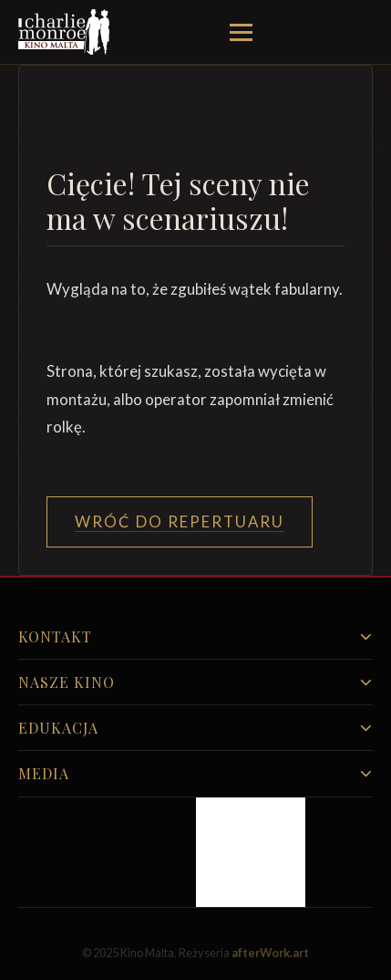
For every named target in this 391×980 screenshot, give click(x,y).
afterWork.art (270, 953)
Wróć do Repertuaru (180, 521)
